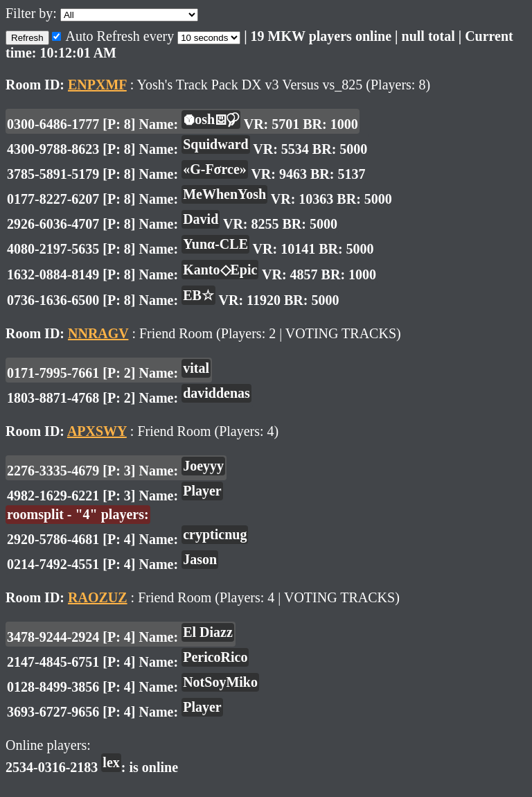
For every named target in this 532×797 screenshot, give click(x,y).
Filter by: (33, 13)
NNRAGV (98, 333)
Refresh (27, 38)
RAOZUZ (98, 597)
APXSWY (97, 431)
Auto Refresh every (115, 36)
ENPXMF (97, 85)
